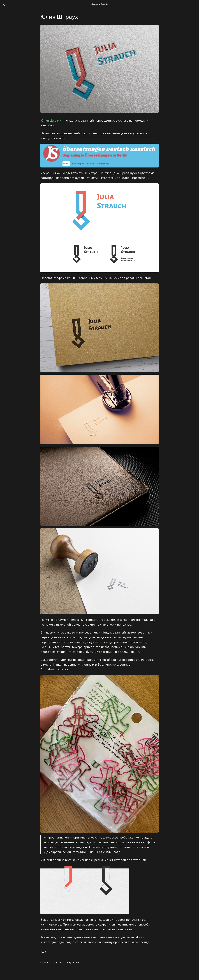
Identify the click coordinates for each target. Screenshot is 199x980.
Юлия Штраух (51, 122)
